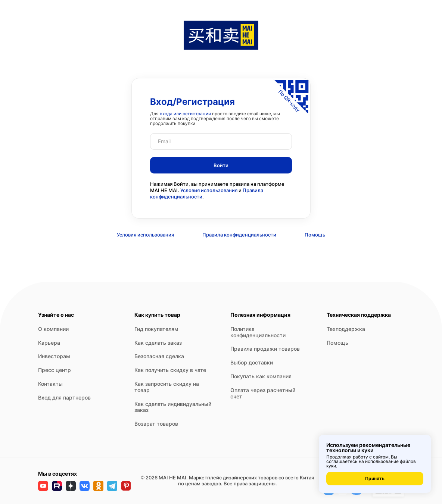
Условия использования (209, 190)
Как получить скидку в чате (170, 370)
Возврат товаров (156, 424)
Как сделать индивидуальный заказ (173, 407)
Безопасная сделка (159, 356)
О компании (53, 329)
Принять (375, 478)
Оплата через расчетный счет (263, 393)
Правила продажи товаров (265, 349)
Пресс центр (55, 370)
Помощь (315, 235)
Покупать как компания (261, 376)
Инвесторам (54, 356)
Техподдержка (346, 329)
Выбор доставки (252, 362)
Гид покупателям (156, 329)
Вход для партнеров (64, 397)
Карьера (49, 343)
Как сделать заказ (158, 343)
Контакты (50, 384)
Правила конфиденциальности (239, 235)
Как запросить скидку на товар (167, 387)
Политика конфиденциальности (258, 332)
